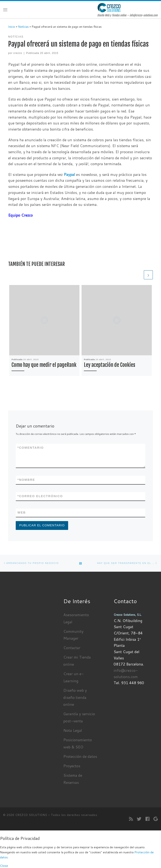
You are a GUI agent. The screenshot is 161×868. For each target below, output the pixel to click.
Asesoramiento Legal (76, 618)
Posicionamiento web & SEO (78, 743)
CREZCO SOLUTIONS (31, 815)
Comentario (31, 448)
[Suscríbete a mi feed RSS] (131, 819)
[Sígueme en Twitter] (139, 819)
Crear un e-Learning (74, 677)
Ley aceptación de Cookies (110, 365)
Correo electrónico (40, 496)
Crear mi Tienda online (77, 661)
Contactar (72, 648)
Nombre (26, 480)
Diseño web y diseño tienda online (75, 697)
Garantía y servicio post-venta (79, 717)
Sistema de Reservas (73, 779)
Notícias (23, 27)
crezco (18, 53)
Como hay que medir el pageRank (44, 365)
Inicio (12, 27)
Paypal (69, 175)
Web (22, 512)
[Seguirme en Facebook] (147, 819)
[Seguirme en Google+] (156, 819)
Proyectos (72, 766)
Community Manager (73, 635)
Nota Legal (73, 730)
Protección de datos (80, 756)
